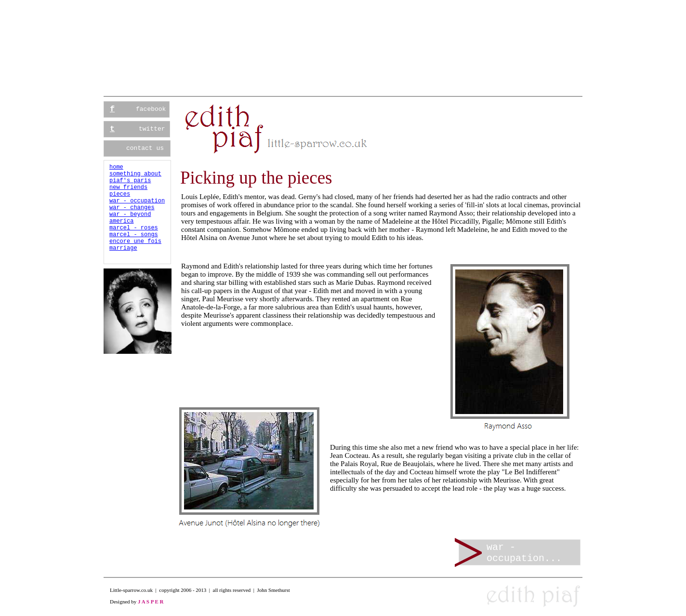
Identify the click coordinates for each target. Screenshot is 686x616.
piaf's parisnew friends (130, 184)
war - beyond (130, 214)
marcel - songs (134, 235)
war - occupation (137, 201)
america (121, 221)
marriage (123, 248)
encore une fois (135, 241)
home (116, 167)
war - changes (132, 208)
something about (135, 174)
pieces (120, 194)
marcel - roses (134, 228)
